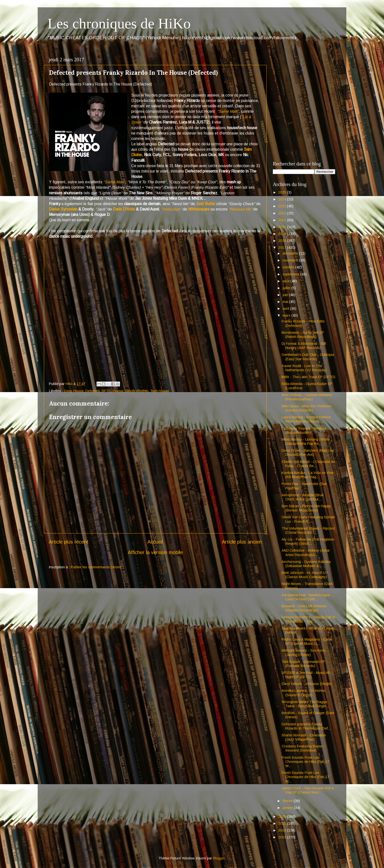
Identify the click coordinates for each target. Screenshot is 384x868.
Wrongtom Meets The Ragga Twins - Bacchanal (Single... (305, 704)
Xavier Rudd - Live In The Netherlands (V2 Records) (304, 368)
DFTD (106, 391)
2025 (283, 192)
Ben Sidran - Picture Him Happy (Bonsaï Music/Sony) (306, 508)
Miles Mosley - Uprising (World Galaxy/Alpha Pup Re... (306, 441)
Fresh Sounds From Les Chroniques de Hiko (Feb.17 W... (305, 762)
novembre (291, 260)
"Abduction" (171, 209)
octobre (289, 267)
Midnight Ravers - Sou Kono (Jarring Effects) (304, 652)
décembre (291, 253)
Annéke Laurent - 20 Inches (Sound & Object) (304, 693)
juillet (287, 288)
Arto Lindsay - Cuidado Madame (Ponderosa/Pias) (307, 397)
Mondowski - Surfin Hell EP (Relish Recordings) (303, 335)
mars (287, 315)
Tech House (160, 391)
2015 (283, 823)
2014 (283, 830)
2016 (283, 817)
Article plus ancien (242, 542)
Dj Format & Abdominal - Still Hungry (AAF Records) (304, 346)
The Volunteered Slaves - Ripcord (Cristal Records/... (308, 530)
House (118, 391)
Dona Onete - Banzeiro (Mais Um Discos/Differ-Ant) (308, 453)
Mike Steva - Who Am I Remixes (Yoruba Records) (307, 408)
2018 (283, 241)
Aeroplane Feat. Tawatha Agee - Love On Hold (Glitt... (307, 597)
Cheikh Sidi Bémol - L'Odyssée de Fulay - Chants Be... (308, 464)
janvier (288, 808)
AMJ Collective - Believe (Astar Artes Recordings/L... (306, 552)
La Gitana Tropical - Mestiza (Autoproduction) (304, 430)
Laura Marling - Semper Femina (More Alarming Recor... (306, 419)
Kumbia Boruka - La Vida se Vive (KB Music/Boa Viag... (307, 475)
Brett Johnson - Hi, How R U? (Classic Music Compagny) (305, 575)
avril (286, 309)
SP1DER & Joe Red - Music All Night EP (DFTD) (306, 675)
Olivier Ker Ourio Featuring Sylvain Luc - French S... (308, 519)
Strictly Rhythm (137, 391)
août (287, 281)
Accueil (155, 542)
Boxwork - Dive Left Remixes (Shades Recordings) (304, 608)
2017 (283, 248)
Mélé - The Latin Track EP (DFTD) (308, 377)
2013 (283, 837)
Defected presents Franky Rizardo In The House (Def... (306, 726)
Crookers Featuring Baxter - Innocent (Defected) (303, 748)
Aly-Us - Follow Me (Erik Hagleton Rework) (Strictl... (308, 541)
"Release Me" (240, 209)
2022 (283, 213)
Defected (93, 391)
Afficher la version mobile (155, 552)
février (288, 801)
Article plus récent (69, 542)
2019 (283, 234)
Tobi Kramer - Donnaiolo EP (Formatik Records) (303, 664)
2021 (283, 220)
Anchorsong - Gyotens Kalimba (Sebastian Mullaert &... (306, 564)
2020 (283, 227)
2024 (283, 199)
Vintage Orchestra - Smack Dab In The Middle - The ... (308, 619)
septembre (291, 274)
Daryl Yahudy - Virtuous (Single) (307, 684)
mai (286, 302)
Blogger (219, 858)
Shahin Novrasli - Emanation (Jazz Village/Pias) (304, 737)
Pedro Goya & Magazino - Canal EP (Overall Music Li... (307, 641)
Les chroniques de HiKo (119, 24)
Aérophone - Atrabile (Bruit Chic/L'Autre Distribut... (303, 497)
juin (286, 295)
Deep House (74, 391)
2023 (283, 206)
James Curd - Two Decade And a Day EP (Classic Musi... (308, 790)
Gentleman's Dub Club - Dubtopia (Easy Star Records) (308, 357)
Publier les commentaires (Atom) (96, 567)
